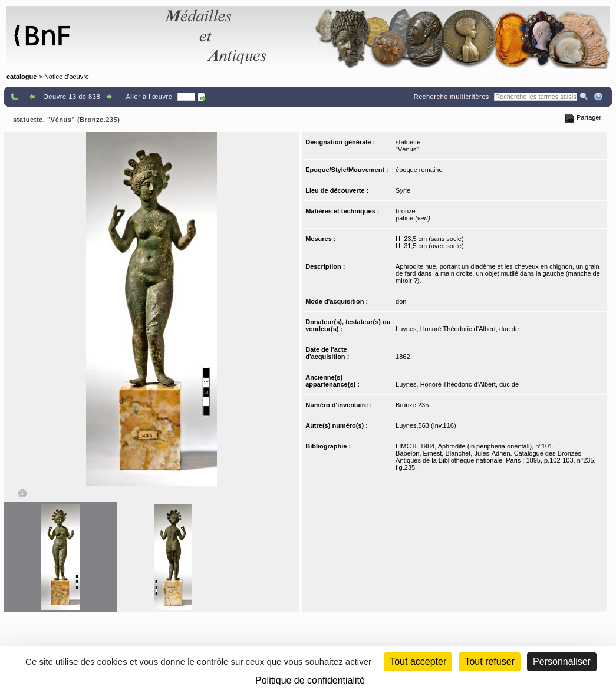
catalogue (22, 77)
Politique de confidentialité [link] (310, 680)
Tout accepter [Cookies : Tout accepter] (418, 662)
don (401, 301)
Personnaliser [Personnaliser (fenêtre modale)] (562, 662)
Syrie (403, 190)
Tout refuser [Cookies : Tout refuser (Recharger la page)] (489, 662)
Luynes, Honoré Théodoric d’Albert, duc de (457, 329)
